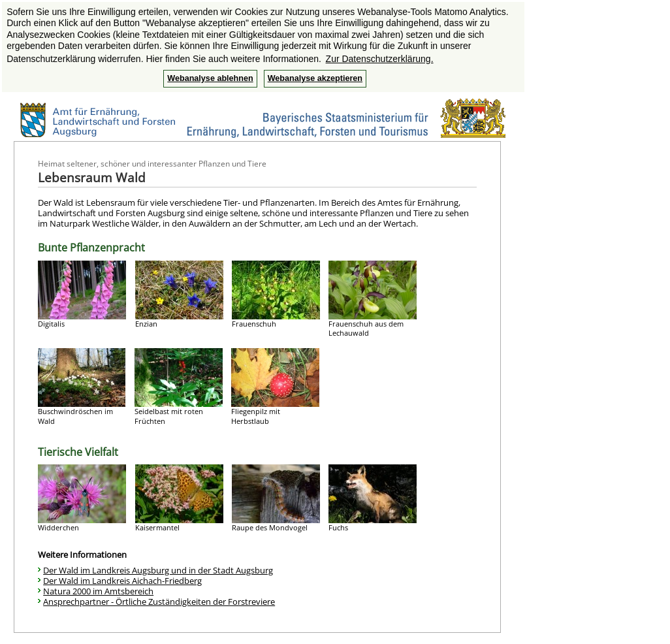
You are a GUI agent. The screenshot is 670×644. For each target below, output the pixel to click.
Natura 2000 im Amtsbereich (98, 591)
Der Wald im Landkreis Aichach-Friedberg (122, 581)
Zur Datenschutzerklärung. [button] (380, 59)
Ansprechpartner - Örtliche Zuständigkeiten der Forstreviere (159, 602)
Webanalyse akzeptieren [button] (315, 78)
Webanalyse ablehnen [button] (210, 78)
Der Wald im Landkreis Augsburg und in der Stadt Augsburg (158, 570)
